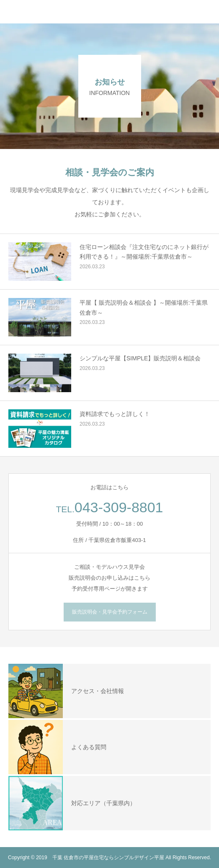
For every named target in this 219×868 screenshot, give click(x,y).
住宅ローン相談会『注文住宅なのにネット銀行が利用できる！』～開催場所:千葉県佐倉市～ (144, 252)
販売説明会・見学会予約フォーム (110, 612)
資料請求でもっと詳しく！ (115, 414)
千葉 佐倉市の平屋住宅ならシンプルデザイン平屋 (108, 858)
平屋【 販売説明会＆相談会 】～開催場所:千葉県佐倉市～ (144, 308)
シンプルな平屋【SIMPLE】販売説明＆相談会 (140, 358)
